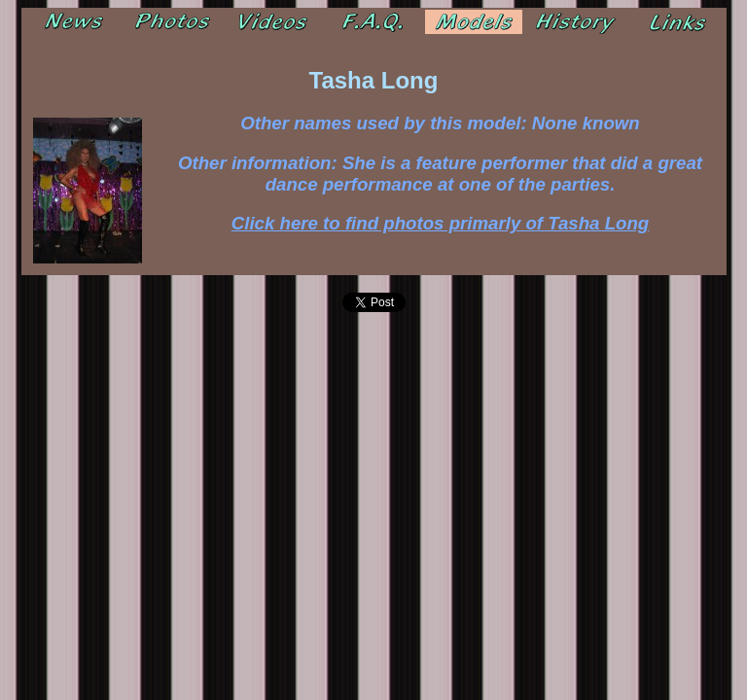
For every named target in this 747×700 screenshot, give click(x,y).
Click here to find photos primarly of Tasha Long (440, 223)
